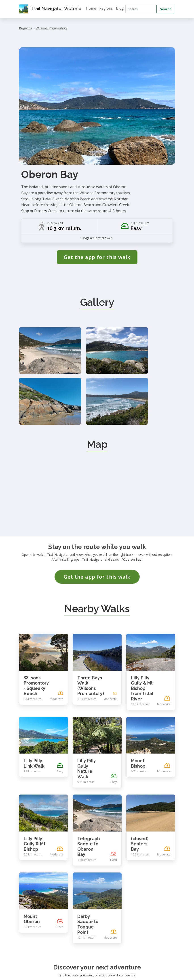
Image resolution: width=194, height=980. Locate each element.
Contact (143, 968)
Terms (171, 968)
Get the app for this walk (97, 257)
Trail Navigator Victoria (52, 9)
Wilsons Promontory (52, 28)
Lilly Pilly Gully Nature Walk (87, 699)
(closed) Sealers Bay (140, 774)
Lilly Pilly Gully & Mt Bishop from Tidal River (142, 618)
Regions (109, 8)
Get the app (97, 922)
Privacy (157, 968)
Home (94, 8)
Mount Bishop (138, 694)
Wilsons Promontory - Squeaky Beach (36, 616)
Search (166, 9)
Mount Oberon (32, 849)
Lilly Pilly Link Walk (34, 694)
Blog (123, 8)
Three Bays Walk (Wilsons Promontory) (91, 616)
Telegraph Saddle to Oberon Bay (89, 777)
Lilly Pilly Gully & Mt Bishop (35, 774)
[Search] (142, 9)
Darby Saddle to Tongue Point (88, 854)
